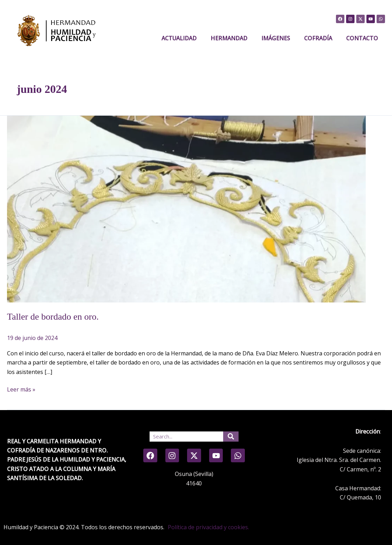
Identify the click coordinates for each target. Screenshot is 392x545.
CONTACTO (362, 38)
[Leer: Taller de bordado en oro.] (186, 209)
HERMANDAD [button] (229, 38)
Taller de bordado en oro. (53, 317)
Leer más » (21, 389)
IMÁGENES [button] (276, 38)
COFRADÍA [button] (318, 38)
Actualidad (179, 38)
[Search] (231, 437)
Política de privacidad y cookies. (208, 527)
